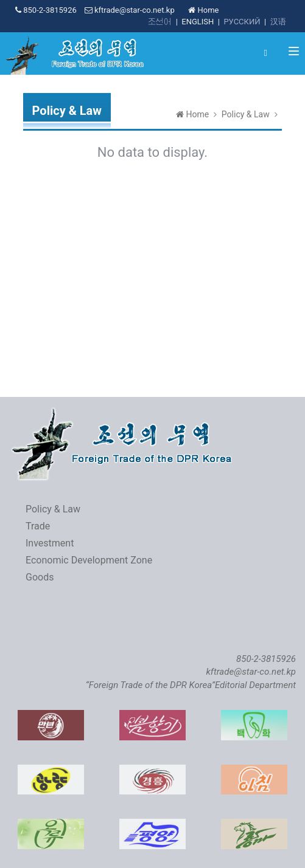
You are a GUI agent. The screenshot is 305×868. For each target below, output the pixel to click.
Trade (38, 526)
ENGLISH (198, 22)
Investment (50, 543)
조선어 (160, 22)
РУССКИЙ (242, 22)
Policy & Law (246, 114)
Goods (40, 577)
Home (203, 10)
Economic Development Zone (89, 560)
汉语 (278, 22)
